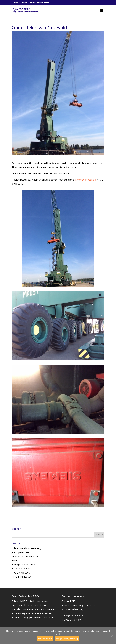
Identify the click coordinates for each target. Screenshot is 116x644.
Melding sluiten (45, 639)
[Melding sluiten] (112, 636)
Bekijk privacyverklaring (67, 639)
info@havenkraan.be (85, 180)
